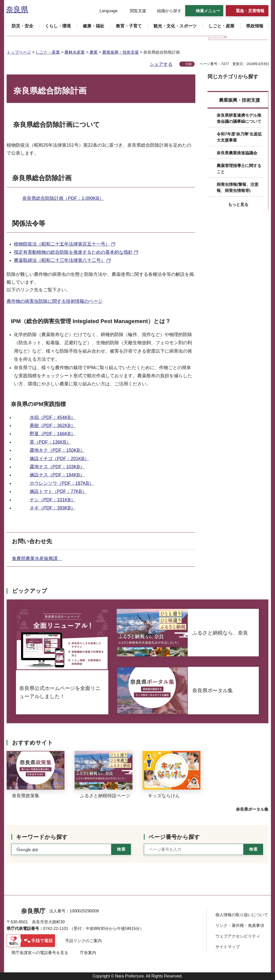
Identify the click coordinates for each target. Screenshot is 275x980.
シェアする (161, 64)
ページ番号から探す (174, 837)
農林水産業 (75, 52)
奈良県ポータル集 (252, 809)
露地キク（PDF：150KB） (57, 450)
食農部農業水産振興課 (37, 559)
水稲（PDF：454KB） (53, 417)
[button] (105, 11)
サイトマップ (228, 947)
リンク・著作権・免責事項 (240, 925)
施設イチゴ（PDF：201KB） (59, 459)
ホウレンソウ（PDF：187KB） (62, 483)
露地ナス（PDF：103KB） (57, 467)
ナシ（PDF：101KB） (53, 500)
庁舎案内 (88, 953)
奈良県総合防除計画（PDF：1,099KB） (63, 198)
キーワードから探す (42, 837)
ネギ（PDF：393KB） (53, 508)
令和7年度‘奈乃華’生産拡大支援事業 (239, 137)
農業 (94, 52)
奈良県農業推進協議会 (237, 153)
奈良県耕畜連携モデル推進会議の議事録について (239, 118)
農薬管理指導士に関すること (239, 169)
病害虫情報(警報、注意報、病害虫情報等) (238, 187)
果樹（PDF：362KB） (53, 426)
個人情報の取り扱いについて (242, 915)
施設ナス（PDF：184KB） (57, 475)
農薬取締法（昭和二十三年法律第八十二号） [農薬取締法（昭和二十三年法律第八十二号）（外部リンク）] (60, 260)
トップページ (19, 52)
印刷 (189, 64)
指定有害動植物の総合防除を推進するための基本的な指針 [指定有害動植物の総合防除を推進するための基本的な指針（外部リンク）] (73, 252)
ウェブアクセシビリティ (238, 936)
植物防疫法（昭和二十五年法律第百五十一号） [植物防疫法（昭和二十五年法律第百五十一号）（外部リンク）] (62, 244)
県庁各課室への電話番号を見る (40, 953)
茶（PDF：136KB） (50, 442)
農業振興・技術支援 (121, 52)
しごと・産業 (48, 52)
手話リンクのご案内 (83, 941)
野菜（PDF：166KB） (53, 434)
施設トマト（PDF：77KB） (58, 491)
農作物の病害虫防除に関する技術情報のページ (55, 301)
